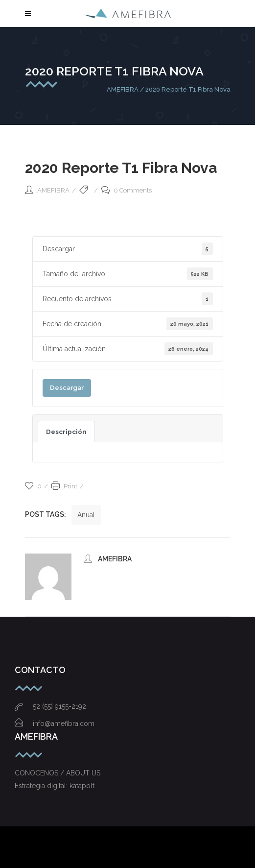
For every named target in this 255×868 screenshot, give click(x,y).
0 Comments (127, 190)
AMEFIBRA (123, 89)
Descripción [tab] (66, 432)
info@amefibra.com (55, 723)
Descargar (67, 387)
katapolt (82, 786)
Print (64, 486)
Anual (86, 515)
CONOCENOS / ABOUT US (58, 773)
